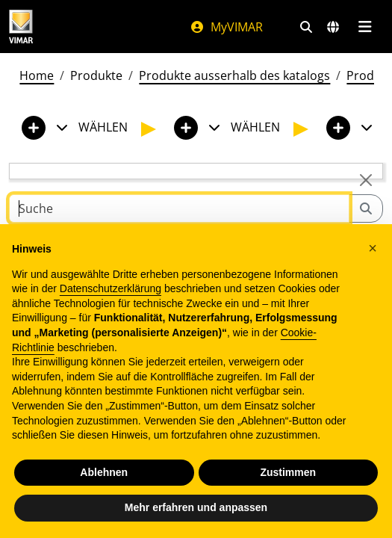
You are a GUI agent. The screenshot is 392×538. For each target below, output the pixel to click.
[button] (373, 248)
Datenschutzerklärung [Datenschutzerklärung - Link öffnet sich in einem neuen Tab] (111, 288)
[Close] (366, 180)
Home (37, 75)
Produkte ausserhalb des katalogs (234, 75)
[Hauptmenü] (365, 27)
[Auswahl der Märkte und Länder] (333, 27)
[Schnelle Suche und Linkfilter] (306, 27)
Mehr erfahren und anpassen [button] (196, 507)
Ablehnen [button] (104, 472)
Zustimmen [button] (288, 472)
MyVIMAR (226, 27)
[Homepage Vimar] (21, 27)
